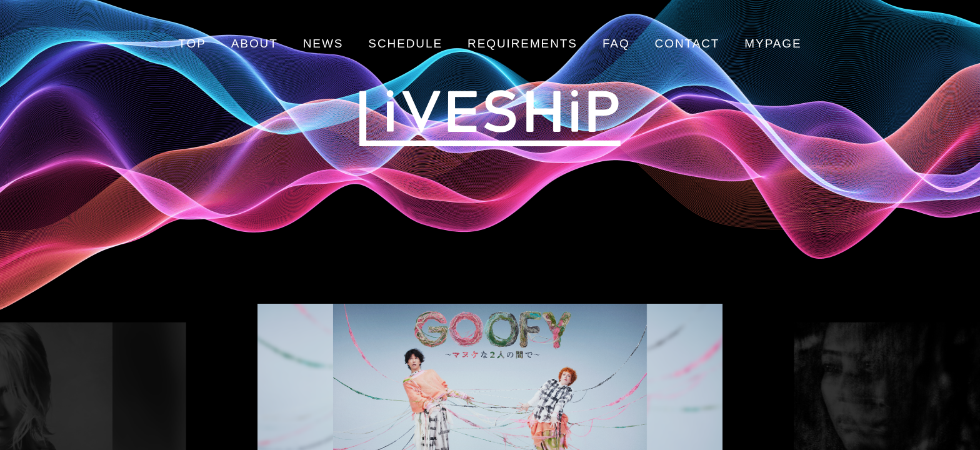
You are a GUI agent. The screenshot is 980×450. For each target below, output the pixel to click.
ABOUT (255, 43)
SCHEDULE (405, 43)
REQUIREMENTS (522, 43)
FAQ (616, 43)
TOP (192, 43)
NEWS (323, 43)
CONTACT (687, 43)
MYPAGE (773, 43)
